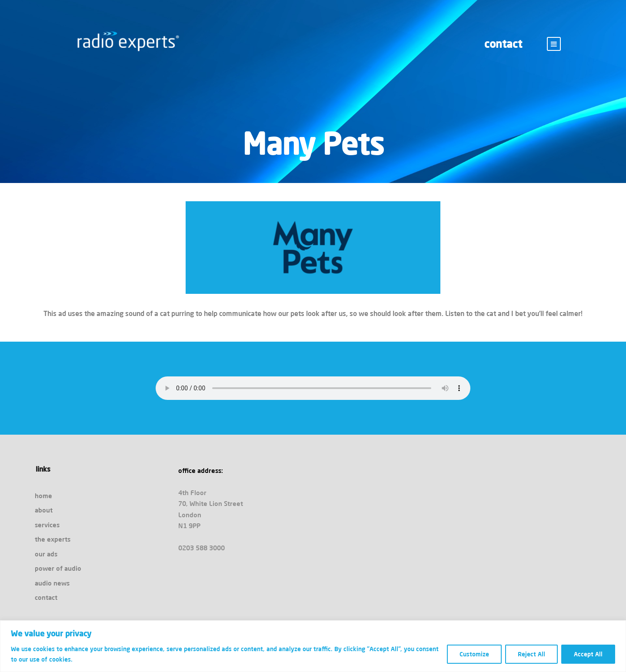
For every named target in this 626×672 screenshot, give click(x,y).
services (47, 525)
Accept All (588, 654)
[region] (313, 646)
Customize (474, 654)
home (43, 496)
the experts (53, 539)
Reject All (531, 654)
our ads (46, 554)
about (44, 510)
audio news (52, 583)
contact (503, 44)
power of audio (58, 568)
